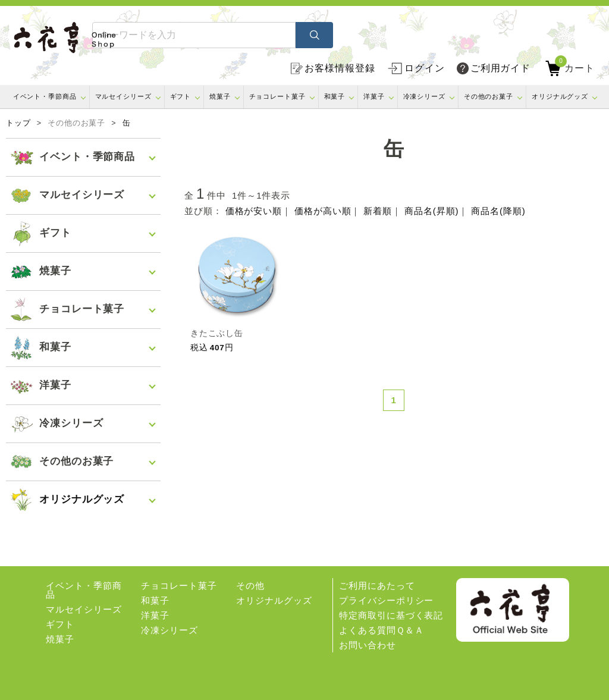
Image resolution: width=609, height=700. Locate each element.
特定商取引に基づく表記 (391, 615)
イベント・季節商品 (45, 96)
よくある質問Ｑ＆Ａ (381, 630)
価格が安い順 (254, 211)
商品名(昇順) (431, 211)
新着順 (378, 211)
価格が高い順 (323, 211)
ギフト (181, 96)
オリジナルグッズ (560, 96)
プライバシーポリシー (386, 600)
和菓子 (335, 96)
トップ (18, 123)
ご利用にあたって (377, 586)
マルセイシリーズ (123, 96)
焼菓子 (220, 96)
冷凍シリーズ (424, 96)
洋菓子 (374, 96)
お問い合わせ (367, 645)
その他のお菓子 (489, 96)
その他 (250, 586)
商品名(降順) (498, 211)
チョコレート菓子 (277, 96)
